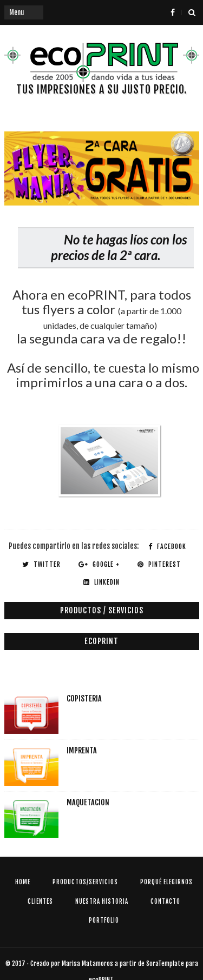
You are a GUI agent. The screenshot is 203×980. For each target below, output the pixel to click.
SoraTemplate (165, 964)
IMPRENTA (82, 750)
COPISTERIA (84, 698)
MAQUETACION (88, 802)
